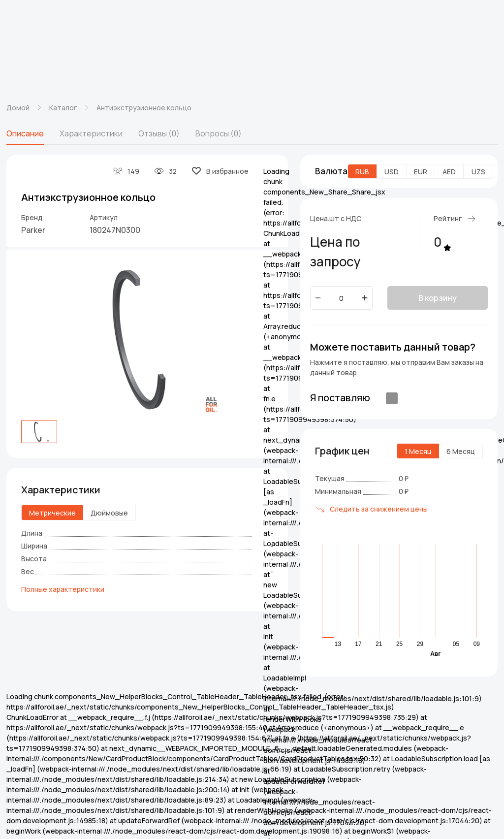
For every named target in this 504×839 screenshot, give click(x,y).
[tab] (25, 134)
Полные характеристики (63, 589)
